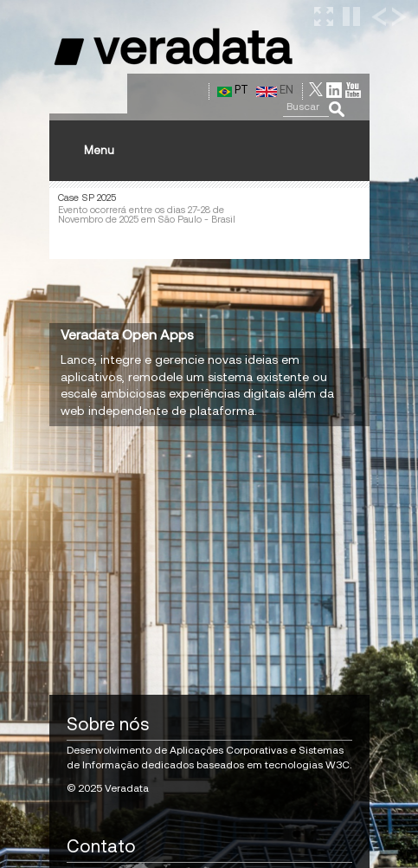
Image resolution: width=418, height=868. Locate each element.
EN (275, 90)
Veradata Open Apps (127, 334)
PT (233, 90)
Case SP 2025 (87, 198)
